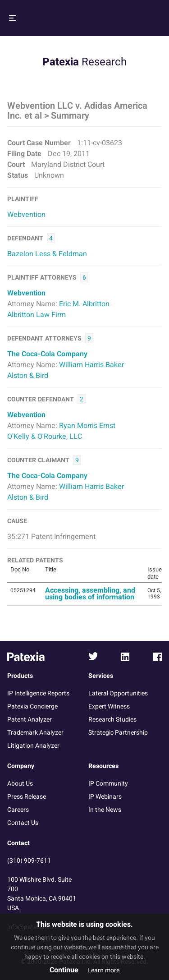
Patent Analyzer (30, 720)
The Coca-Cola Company (47, 354)
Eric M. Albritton (84, 304)
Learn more (103, 970)
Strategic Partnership (118, 733)
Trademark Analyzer (35, 733)
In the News (105, 810)
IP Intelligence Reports (38, 693)
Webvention (26, 215)
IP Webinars (105, 797)
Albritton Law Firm (37, 315)
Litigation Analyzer (33, 746)
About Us (20, 784)
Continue (64, 970)
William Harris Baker (91, 365)
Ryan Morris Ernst (87, 426)
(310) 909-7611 (29, 861)
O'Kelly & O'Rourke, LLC (45, 437)
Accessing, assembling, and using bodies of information (90, 594)
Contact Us (23, 823)
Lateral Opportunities (118, 693)
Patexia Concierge (32, 706)
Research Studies (112, 720)
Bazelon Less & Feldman (47, 254)
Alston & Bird (28, 376)
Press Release (27, 797)
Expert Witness (109, 706)
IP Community (108, 784)
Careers (18, 810)
